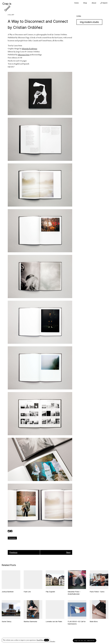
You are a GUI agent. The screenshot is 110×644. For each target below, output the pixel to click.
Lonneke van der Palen (54, 622)
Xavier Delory (7, 622)
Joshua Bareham (8, 592)
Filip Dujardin (50, 592)
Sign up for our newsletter (85, 641)
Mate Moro (94, 622)
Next (68, 552)
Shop (85, 3)
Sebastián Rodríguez (29, 49)
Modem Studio (50, 641)
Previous (13, 552)
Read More (40, 640)
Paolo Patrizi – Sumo (97, 592)
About (94, 3)
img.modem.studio (89, 22)
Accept (46, 640)
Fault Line (27, 592)
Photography (12, 538)
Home (76, 3)
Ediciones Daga (24, 55)
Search (104, 3)
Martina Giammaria (30, 622)
